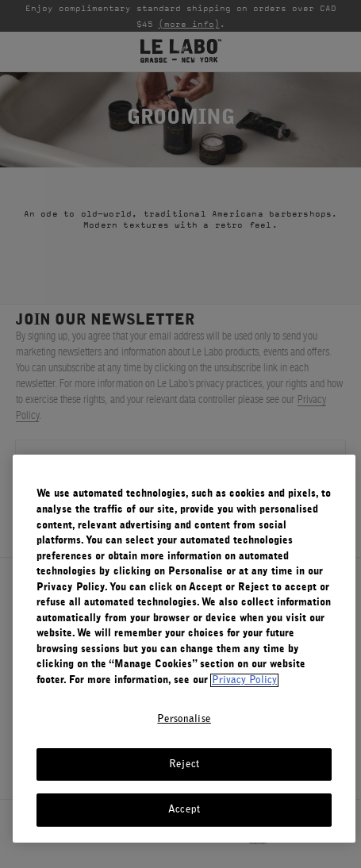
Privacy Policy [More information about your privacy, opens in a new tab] (244, 680)
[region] (184, 649)
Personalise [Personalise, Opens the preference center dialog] (184, 719)
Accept (184, 810)
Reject (184, 764)
